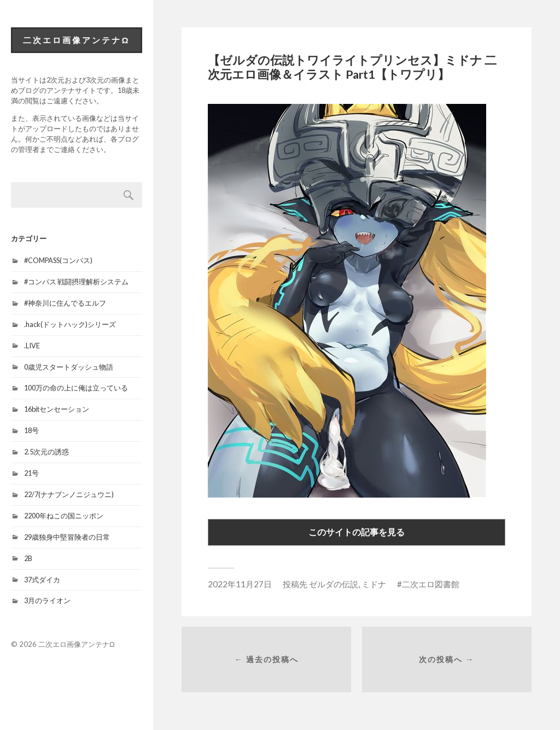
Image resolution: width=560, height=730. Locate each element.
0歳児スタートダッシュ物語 (69, 367)
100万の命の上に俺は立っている (76, 388)
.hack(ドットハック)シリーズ (70, 324)
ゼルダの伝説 (334, 584)
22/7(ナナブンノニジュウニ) (69, 494)
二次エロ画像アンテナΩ (76, 40)
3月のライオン (47, 600)
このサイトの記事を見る (357, 532)
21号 (31, 473)
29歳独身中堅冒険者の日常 (67, 537)
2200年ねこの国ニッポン (64, 516)
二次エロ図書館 (431, 584)
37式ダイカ (42, 580)
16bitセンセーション (57, 409)
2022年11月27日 (240, 584)
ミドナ (374, 584)
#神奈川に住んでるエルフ (65, 303)
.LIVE (32, 346)
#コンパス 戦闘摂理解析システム (76, 282)
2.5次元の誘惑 (46, 452)
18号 (31, 430)
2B (28, 558)
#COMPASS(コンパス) (58, 260)
